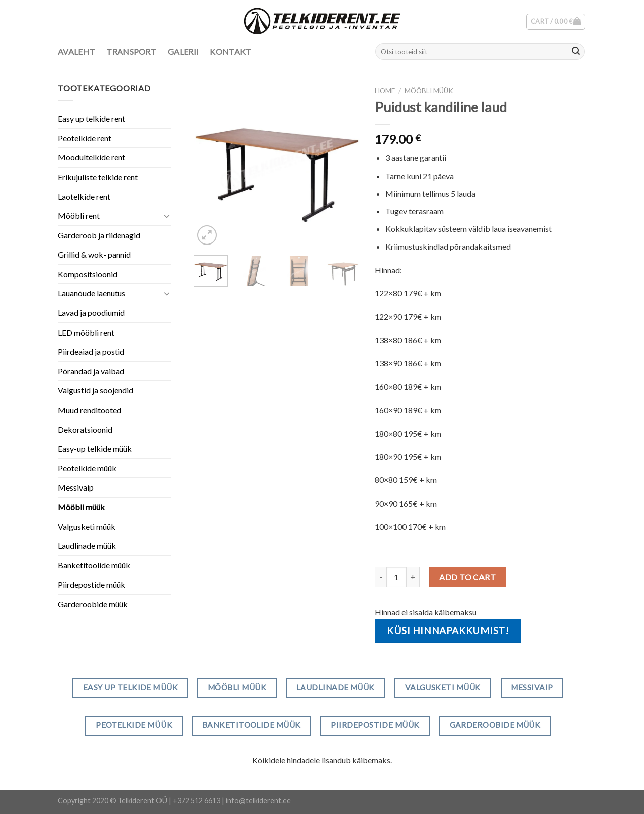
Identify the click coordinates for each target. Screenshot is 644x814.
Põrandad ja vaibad (91, 371)
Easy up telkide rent (92, 118)
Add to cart (467, 577)
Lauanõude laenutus (92, 293)
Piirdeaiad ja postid (91, 351)
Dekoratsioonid (85, 429)
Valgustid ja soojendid (96, 390)
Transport (131, 52)
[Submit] (576, 52)
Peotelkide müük (87, 468)
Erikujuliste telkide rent (98, 177)
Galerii (183, 52)
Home (385, 91)
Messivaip (76, 487)
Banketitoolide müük (94, 565)
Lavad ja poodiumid (91, 313)
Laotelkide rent (84, 196)
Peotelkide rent (85, 138)
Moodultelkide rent (92, 157)
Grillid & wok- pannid (94, 254)
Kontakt (230, 52)
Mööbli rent (79, 216)
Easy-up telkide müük (95, 449)
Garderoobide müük (93, 604)
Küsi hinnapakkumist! (448, 631)
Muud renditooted (90, 410)
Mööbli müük (429, 91)
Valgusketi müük (87, 526)
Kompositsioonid (88, 274)
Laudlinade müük (87, 546)
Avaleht (76, 52)
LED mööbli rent (86, 332)
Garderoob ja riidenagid (99, 235)
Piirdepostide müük (92, 584)
